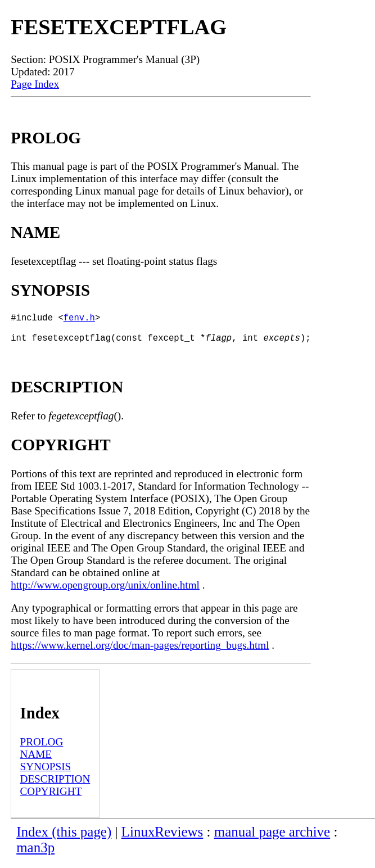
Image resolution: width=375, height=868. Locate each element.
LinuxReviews (162, 838)
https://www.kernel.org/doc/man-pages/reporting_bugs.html (140, 652)
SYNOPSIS (46, 773)
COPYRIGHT (51, 798)
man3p (35, 854)
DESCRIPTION (55, 786)
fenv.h (79, 319)
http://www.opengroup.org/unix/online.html (105, 592)
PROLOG (42, 749)
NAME (36, 761)
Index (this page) (64, 838)
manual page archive (272, 838)
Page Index (35, 84)
